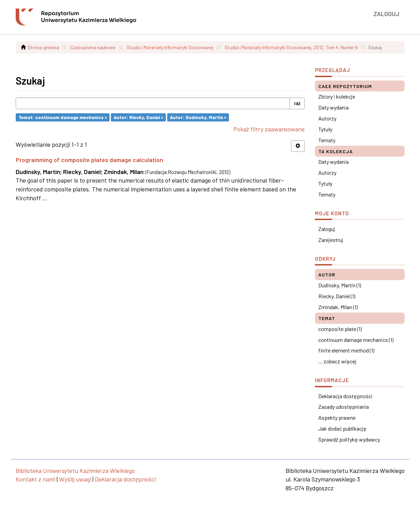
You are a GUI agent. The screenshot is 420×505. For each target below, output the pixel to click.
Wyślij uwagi (75, 479)
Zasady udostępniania (344, 407)
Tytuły (325, 129)
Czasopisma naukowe (93, 47)
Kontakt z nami (35, 479)
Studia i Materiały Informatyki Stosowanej (170, 47)
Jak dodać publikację (342, 428)
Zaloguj (327, 229)
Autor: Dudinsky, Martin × (198, 117)
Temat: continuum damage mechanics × (63, 117)
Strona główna (43, 47)
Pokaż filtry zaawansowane (269, 129)
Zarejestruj (331, 240)
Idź (297, 103)
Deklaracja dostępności (345, 396)
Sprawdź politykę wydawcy (349, 439)
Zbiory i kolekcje (337, 96)
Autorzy (327, 118)
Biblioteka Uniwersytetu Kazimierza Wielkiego (75, 471)
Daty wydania (334, 107)
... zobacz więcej (337, 361)
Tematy (327, 140)
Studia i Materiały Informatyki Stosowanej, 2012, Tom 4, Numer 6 (291, 47)
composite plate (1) (340, 329)
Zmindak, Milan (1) (338, 307)
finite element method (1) (346, 350)
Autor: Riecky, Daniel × (138, 117)
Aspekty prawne (337, 417)
